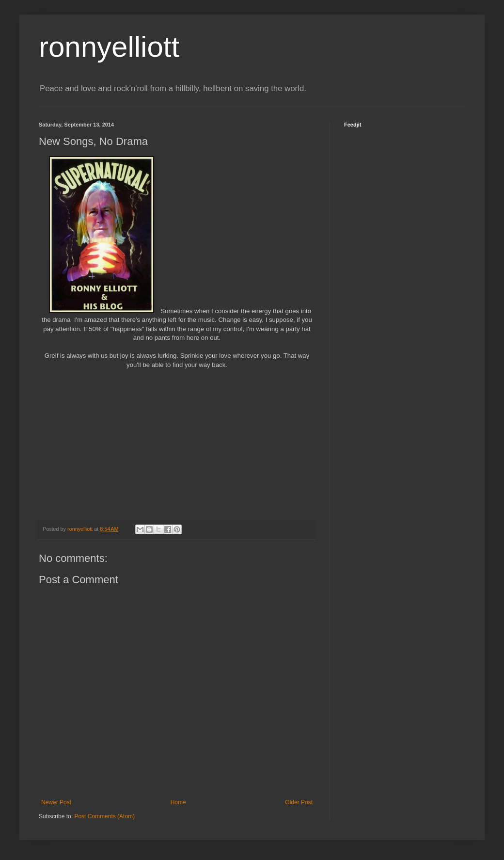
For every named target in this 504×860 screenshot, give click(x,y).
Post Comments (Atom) (104, 816)
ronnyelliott (109, 47)
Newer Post (56, 802)
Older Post (299, 802)
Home (178, 802)
